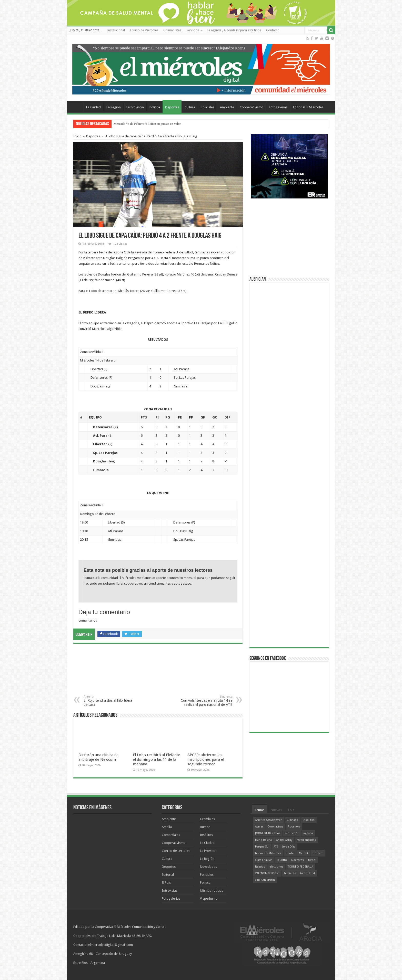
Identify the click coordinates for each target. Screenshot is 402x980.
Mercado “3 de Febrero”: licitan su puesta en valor (147, 124)
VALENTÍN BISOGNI (267, 873)
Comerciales (171, 835)
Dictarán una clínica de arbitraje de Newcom (98, 757)
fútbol (312, 860)
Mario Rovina (263, 840)
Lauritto (282, 860)
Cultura (190, 107)
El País (166, 883)
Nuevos (276, 810)
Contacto (273, 30)
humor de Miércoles (268, 853)
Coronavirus (275, 827)
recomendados (306, 840)
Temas (259, 810)
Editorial (168, 875)
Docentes (298, 860)
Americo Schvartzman (269, 820)
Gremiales (207, 819)
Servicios (193, 30)
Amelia (167, 827)
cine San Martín (265, 880)
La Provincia (135, 107)
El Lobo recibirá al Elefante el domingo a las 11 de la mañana (157, 759)
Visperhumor (209, 898)
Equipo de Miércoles (144, 30)
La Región (114, 107)
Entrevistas (170, 891)
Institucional (116, 30)
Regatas (260, 867)
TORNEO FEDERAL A (300, 867)
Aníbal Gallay (284, 840)
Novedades (208, 867)
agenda (308, 833)
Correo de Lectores (176, 851)
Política (155, 107)
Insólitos (206, 835)
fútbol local (308, 873)
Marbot (304, 853)
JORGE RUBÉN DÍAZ (268, 833)
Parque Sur (262, 847)
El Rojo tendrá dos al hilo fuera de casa (110, 701)
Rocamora (294, 827)
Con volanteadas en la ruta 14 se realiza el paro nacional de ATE (206, 701)
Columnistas (172, 30)
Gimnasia (293, 820)
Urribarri (318, 853)
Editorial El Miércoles (308, 107)
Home (76, 107)
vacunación (292, 833)
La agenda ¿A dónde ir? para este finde (234, 30)
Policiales (208, 107)
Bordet (290, 853)
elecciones (276, 867)
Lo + (291, 810)
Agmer (259, 827)
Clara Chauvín (264, 860)
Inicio (77, 136)
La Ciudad (93, 107)
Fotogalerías (278, 107)
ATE (276, 847)
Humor (205, 827)
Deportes (172, 107)
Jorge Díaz (289, 847)
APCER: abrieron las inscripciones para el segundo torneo (206, 759)
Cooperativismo (252, 107)
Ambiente (227, 107)
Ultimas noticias (212, 891)
